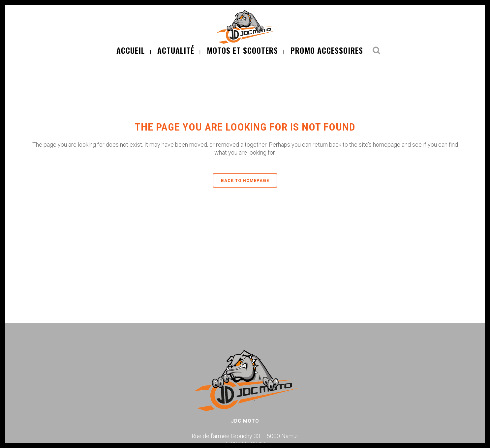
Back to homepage (245, 180)
